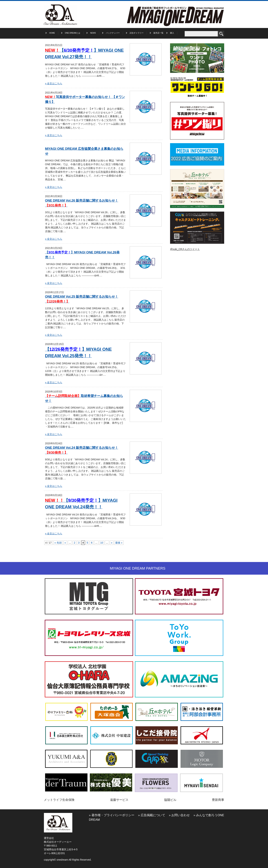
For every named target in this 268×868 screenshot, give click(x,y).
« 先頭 (58, 543)
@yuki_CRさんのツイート (185, 249)
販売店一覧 (158, 33)
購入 (172, 33)
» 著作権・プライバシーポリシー (112, 815)
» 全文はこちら (54, 83)
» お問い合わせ (179, 815)
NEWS (93, 33)
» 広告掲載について (152, 815)
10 (102, 543)
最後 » (119, 543)
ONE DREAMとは (73, 33)
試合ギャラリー (137, 33)
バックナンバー (113, 33)
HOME (52, 33)
